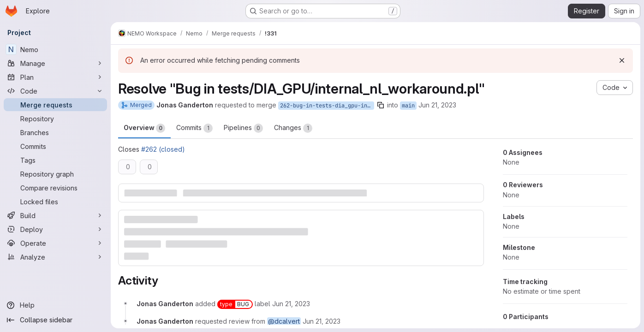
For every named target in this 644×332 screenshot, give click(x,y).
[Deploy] (55, 229)
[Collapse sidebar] (55, 320)
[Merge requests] (55, 105)
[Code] (55, 91)
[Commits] (55, 146)
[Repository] (55, 119)
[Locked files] (55, 202)
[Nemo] (55, 49)
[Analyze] (55, 257)
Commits (194, 128)
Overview (144, 128)
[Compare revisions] (55, 188)
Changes (293, 128)
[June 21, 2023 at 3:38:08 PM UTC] (291, 304)
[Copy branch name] (381, 105)
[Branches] (55, 132)
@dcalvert (284, 321)
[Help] (55, 305)
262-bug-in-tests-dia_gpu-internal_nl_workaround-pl (327, 106)
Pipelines (243, 128)
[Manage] (55, 63)
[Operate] (55, 243)
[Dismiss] (622, 60)
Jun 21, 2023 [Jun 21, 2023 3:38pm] (437, 105)
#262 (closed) (163, 149)
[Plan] (55, 77)
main (408, 106)
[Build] (55, 215)
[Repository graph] (55, 174)
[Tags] (55, 160)
